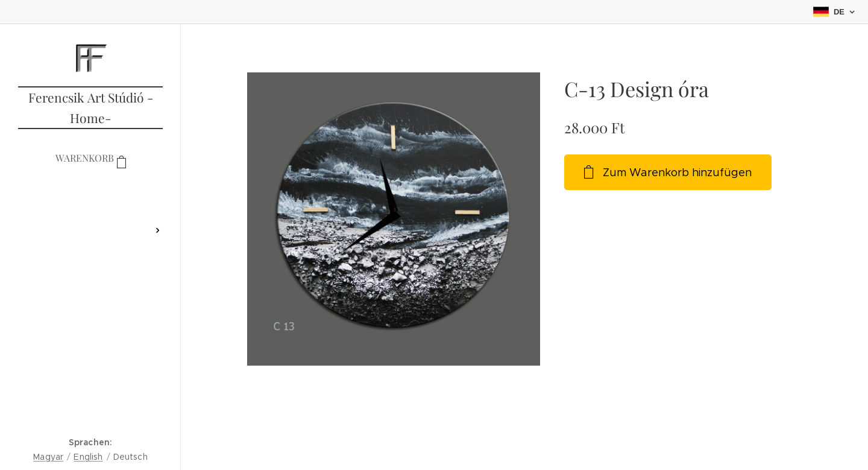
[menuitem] (90, 195)
